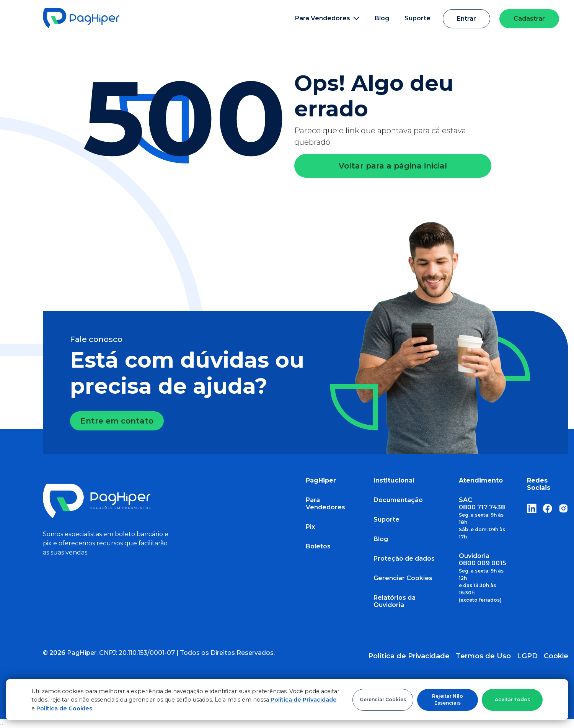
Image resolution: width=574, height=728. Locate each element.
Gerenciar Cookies (383, 699)
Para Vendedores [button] (327, 18)
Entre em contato (117, 421)
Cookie (556, 656)
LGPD (527, 656)
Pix (310, 527)
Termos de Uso (483, 656)
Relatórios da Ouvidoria (395, 601)
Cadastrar (529, 19)
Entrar (466, 19)
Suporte (417, 18)
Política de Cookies (64, 708)
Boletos (318, 546)
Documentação (398, 500)
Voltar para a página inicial (393, 166)
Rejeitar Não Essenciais (448, 699)
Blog (382, 18)
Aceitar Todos (512, 699)
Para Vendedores (325, 504)
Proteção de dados (404, 559)
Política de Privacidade (304, 700)
